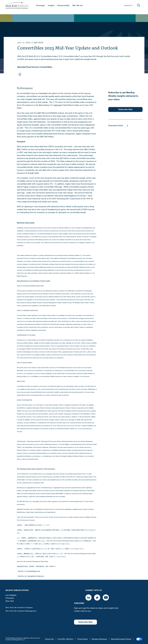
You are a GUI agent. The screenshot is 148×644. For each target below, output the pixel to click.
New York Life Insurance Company (19, 608)
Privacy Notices (83, 639)
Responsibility (64, 6)
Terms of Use (49, 639)
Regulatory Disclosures (99, 639)
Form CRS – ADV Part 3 (66, 639)
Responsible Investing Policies (121, 639)
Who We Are (78, 6)
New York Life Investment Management (21, 611)
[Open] (139, 5)
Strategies (41, 6)
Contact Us (128, 5)
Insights (51, 6)
